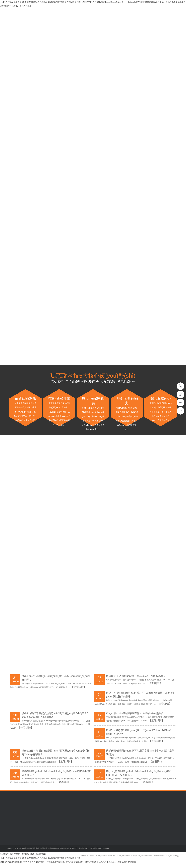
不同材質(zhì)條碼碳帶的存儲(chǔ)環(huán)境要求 (135, 713)
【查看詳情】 (164, 704)
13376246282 (181, 386)
